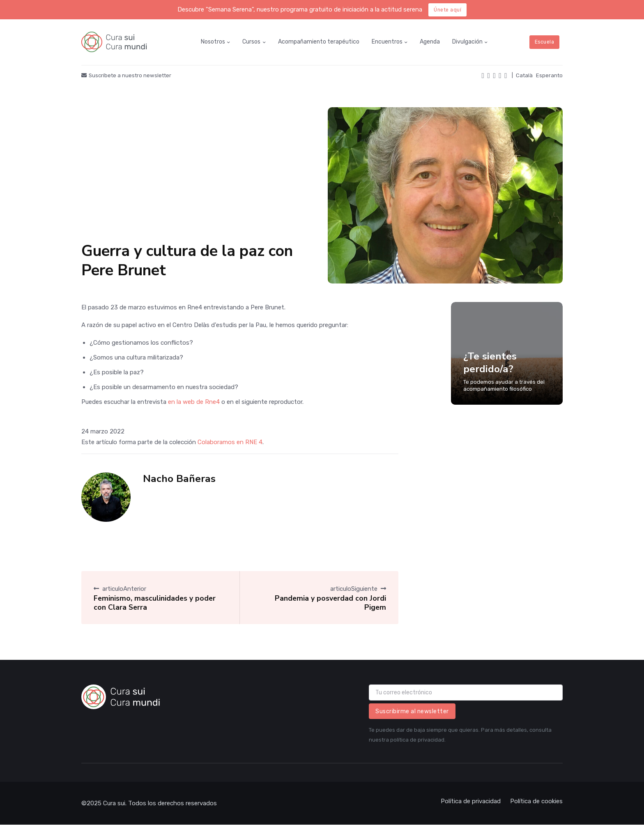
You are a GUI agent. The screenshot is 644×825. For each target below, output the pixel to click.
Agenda (430, 42)
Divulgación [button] (467, 42)
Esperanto (549, 75)
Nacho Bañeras (179, 479)
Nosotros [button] (213, 42)
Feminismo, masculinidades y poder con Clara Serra (155, 603)
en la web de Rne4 (194, 402)
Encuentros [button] (387, 42)
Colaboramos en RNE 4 (230, 442)
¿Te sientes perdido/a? (490, 362)
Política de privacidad (471, 801)
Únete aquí (447, 10)
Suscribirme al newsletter (412, 711)
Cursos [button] (251, 42)
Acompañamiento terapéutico (319, 42)
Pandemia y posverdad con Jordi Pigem (330, 603)
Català (524, 75)
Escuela (545, 42)
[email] (466, 692)
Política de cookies (536, 801)
